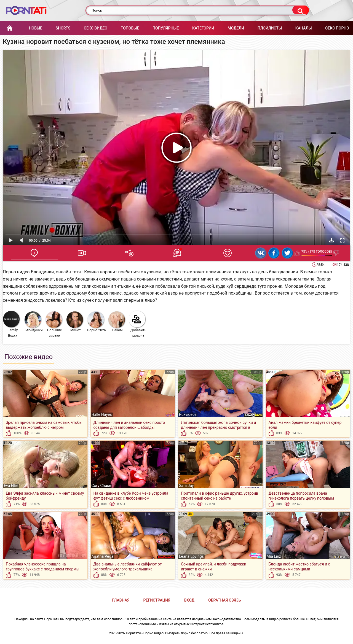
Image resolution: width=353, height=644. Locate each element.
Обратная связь (224, 600)
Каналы (304, 28)
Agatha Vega (103, 556)
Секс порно (337, 28)
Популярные (166, 28)
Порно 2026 (96, 322)
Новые (36, 28)
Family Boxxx (11, 324)
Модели (236, 28)
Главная (10, 28)
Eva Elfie (11, 486)
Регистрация (157, 600)
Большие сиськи (54, 324)
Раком (117, 322)
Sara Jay (186, 486)
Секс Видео (96, 28)
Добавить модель (138, 324)
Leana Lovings (191, 556)
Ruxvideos (188, 414)
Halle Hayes (102, 414)
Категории (203, 28)
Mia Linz (274, 556)
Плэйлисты (270, 28)
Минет (75, 322)
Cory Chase (101, 486)
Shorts (63, 28)
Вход (189, 600)
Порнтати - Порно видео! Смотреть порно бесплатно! (167, 633)
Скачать (331, 240)
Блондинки (34, 322)
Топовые (130, 28)
